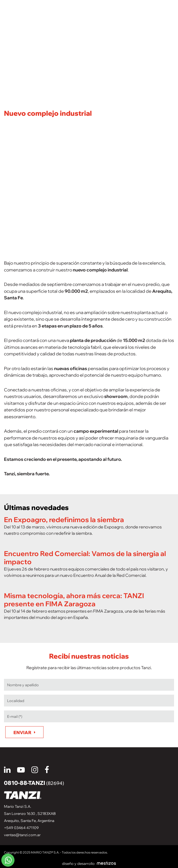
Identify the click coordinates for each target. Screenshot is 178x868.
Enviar (22, 732)
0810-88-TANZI (34, 783)
